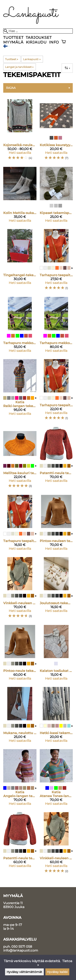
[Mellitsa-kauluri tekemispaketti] (20, 459)
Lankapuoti (32, 59)
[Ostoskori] (64, 42)
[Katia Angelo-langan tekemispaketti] (20, 779)
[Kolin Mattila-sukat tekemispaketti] (20, 196)
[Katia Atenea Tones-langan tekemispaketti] (56, 779)
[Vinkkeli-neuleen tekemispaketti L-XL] (20, 589)
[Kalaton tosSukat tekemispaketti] (56, 654)
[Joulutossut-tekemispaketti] (56, 589)
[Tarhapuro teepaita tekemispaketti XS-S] (20, 524)
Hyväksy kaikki (57, 972)
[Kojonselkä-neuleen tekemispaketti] (20, 131)
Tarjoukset (39, 37)
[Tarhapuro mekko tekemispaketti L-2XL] (56, 326)
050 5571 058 (22, 947)
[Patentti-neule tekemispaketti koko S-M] (20, 844)
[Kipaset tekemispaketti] (56, 196)
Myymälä (13, 42)
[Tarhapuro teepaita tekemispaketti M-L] (56, 391)
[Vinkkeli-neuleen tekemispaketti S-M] (56, 844)
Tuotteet (13, 37)
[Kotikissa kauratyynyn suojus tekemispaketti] (56, 131)
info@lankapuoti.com (21, 950)
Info (54, 42)
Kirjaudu (36, 42)
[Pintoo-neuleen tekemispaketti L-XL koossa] (56, 524)
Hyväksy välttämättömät (24, 972)
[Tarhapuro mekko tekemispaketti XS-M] (20, 326)
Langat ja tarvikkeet (19, 67)
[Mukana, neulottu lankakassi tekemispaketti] (20, 716)
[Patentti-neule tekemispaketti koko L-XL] (56, 459)
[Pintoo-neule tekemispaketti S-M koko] (20, 654)
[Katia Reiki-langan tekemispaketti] (20, 391)
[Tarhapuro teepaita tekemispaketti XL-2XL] (56, 261)
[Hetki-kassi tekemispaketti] (56, 716)
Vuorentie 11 (13, 903)
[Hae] (38, 31)
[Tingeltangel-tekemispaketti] (20, 261)
